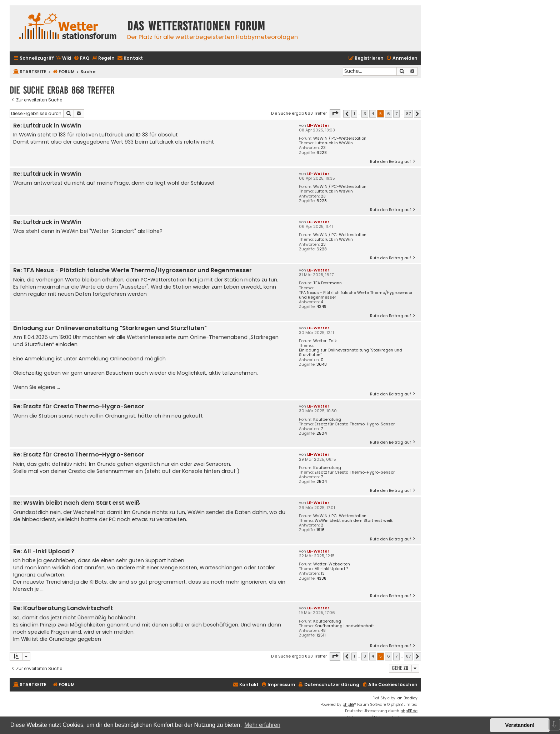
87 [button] (408, 114)
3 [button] (365, 114)
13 (323, 573)
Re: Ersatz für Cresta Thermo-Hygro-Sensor (79, 407)
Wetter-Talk (325, 341)
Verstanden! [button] (520, 725)
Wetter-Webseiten (332, 564)
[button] (335, 114)
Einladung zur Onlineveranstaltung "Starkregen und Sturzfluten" (351, 353)
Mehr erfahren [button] (262, 725)
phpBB (348, 705)
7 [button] (396, 114)
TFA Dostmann (327, 283)
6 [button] (389, 114)
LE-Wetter (318, 125)
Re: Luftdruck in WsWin (47, 126)
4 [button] (373, 114)
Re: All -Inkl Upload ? (44, 552)
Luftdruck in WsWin (334, 143)
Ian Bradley (407, 698)
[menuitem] (63, 58)
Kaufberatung (327, 420)
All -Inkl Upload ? (331, 569)
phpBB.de (409, 711)
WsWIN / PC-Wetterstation (340, 138)
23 (323, 148)
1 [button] (354, 114)
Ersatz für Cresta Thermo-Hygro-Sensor (355, 424)
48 (323, 631)
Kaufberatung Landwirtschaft (344, 626)
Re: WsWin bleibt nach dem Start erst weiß (77, 503)
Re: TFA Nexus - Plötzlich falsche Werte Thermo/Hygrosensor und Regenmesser (132, 271)
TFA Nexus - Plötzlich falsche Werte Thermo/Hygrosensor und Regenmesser (356, 295)
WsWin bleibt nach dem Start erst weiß (354, 521)
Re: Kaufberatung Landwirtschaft (63, 608)
